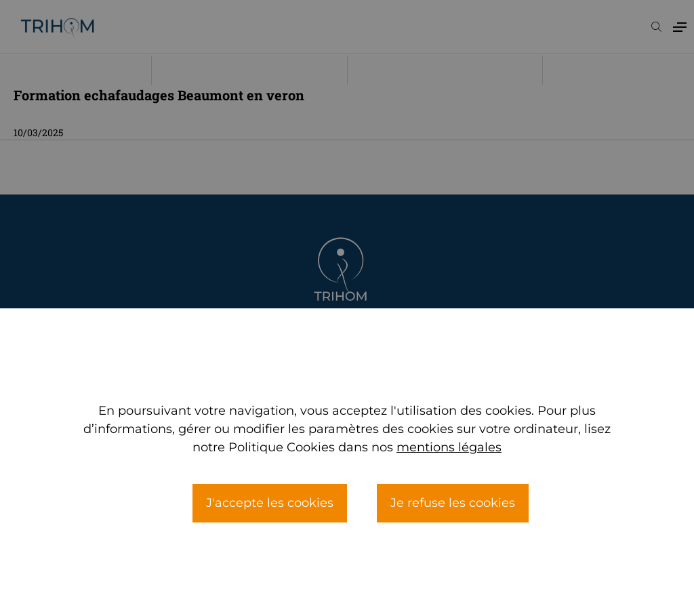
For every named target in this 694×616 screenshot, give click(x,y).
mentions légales (449, 477)
